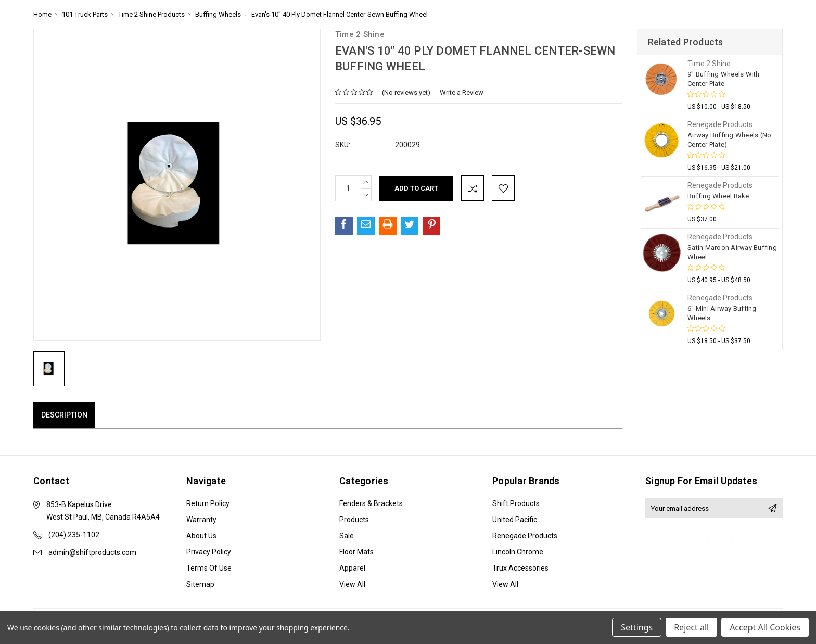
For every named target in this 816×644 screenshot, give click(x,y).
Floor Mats (356, 552)
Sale (347, 536)
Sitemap (200, 584)
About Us (201, 536)
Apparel (352, 568)
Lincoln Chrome (518, 552)
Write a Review (462, 92)
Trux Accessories (520, 568)
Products (354, 520)
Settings (637, 627)
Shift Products (516, 503)
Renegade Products (525, 536)
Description (64, 415)
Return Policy (208, 503)
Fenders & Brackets (371, 503)
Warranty (201, 520)
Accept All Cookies (765, 627)
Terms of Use (209, 568)
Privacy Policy (209, 552)
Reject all (691, 627)
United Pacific (515, 520)
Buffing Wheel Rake (718, 196)
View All (352, 584)
